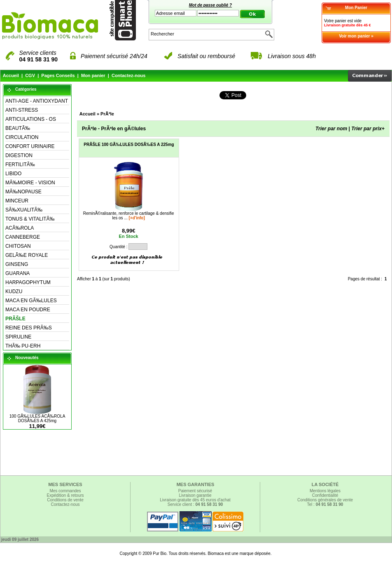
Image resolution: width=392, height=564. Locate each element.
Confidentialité (325, 495)
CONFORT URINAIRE (30, 146)
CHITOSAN (18, 246)
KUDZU (14, 291)
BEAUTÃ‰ (18, 128)
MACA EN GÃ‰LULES (31, 301)
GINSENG (17, 264)
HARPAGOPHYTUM (28, 282)
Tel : (325, 504)
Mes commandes (65, 491)
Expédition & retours (65, 495)
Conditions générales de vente (325, 500)
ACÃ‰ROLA (20, 228)
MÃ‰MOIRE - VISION (30, 183)
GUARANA (17, 273)
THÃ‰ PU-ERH (23, 346)
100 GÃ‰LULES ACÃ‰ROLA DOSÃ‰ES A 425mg (37, 418)
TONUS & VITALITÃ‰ (30, 219)
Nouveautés (27, 358)
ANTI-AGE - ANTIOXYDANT (37, 101)
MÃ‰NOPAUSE (23, 192)
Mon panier (93, 75)
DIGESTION (19, 155)
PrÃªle (107, 114)
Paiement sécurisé (195, 491)
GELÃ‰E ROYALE (27, 255)
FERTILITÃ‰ (20, 164)
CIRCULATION (22, 137)
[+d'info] (137, 218)
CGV (30, 75)
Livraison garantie (195, 495)
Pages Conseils (58, 75)
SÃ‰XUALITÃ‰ (24, 210)
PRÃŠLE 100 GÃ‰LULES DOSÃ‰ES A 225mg (129, 145)
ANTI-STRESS (22, 110)
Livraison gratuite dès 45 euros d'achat (195, 500)
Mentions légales (325, 491)
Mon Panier (356, 8)
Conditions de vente (65, 500)
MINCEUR (17, 201)
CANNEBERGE (23, 237)
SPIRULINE (18, 337)
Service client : (195, 504)
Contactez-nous (129, 75)
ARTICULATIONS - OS (31, 119)
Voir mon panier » (356, 36)
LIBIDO (13, 174)
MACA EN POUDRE (28, 310)
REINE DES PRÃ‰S (29, 328)
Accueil (11, 75)
